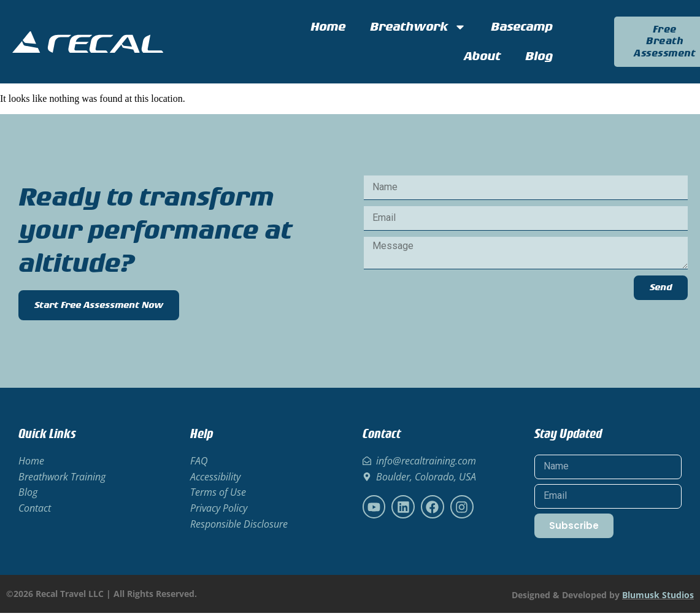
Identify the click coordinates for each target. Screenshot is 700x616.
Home (328, 27)
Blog (539, 56)
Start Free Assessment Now (99, 309)
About (482, 56)
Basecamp (522, 27)
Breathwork (418, 27)
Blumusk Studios (658, 598)
